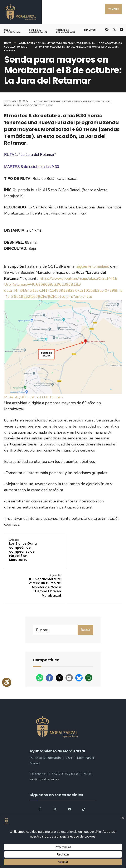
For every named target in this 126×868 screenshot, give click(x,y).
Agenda (41, 43)
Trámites (90, 30)
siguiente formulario (93, 266)
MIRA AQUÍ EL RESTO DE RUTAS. (34, 397)
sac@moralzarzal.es (44, 748)
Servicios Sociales (29, 105)
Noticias (103, 43)
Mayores (52, 43)
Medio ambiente (69, 43)
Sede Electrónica (12, 31)
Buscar (86, 598)
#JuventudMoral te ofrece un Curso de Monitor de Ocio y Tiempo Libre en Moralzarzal (102, 552)
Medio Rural (88, 43)
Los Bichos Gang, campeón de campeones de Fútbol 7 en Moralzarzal (24, 550)
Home (8, 43)
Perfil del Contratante (38, 31)
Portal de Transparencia (66, 31)
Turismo (22, 47)
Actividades (27, 43)
